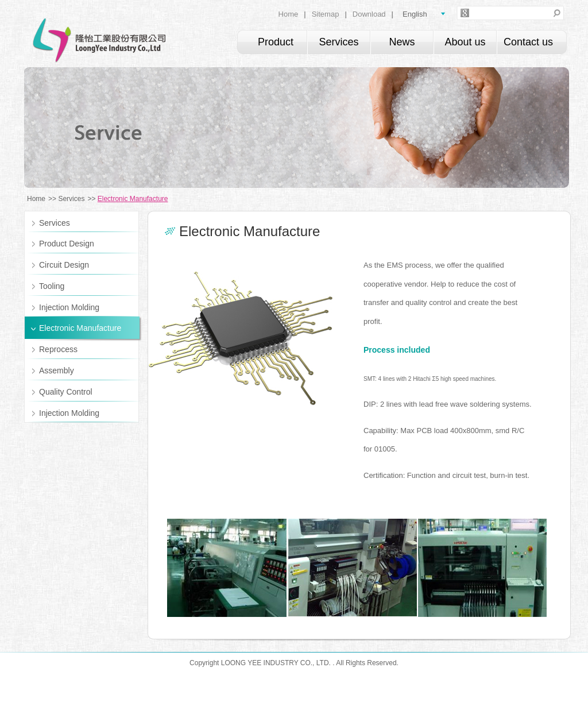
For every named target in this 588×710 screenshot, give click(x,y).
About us (465, 42)
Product (276, 42)
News (402, 42)
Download (369, 14)
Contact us (528, 42)
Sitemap (326, 14)
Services (339, 42)
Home (289, 14)
